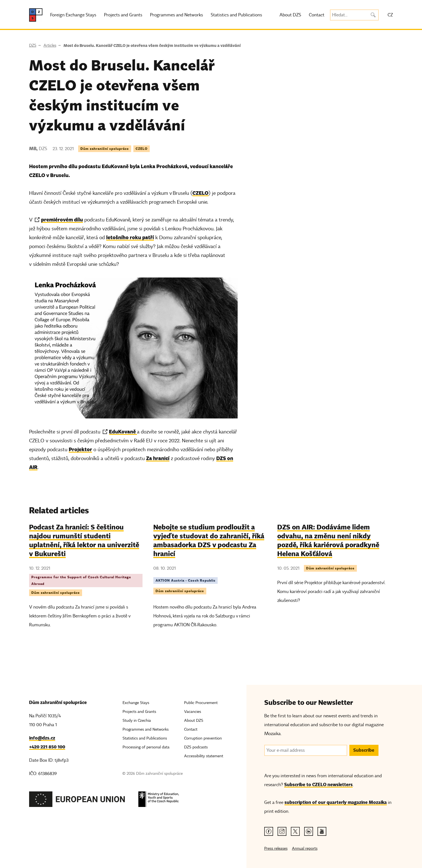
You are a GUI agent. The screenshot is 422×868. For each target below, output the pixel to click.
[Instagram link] (282, 831)
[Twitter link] (295, 831)
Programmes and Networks (176, 15)
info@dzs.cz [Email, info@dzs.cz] (42, 738)
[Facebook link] (269, 831)
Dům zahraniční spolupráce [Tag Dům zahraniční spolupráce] (105, 149)
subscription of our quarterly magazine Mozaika (336, 802)
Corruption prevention (203, 738)
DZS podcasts (196, 747)
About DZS (290, 15)
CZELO (200, 193)
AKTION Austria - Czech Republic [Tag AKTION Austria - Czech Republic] (185, 580)
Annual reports (305, 848)
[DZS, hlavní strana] (36, 15)
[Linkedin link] (309, 831)
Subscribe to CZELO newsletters (318, 785)
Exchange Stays (136, 703)
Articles (50, 45)
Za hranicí (158, 458)
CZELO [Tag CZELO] (142, 149)
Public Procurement (201, 703)
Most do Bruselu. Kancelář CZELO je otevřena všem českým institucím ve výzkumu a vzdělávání (152, 46)
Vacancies (193, 712)
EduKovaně (123, 432)
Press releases (276, 848)
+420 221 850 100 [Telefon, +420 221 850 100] (47, 747)
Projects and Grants (123, 15)
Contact (317, 15)
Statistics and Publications (236, 15)
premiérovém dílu (62, 220)
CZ (390, 15)
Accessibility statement (204, 756)
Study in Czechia (137, 721)
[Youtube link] (322, 831)
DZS (33, 45)
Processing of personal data (146, 747)
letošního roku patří (130, 237)
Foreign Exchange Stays (73, 15)
